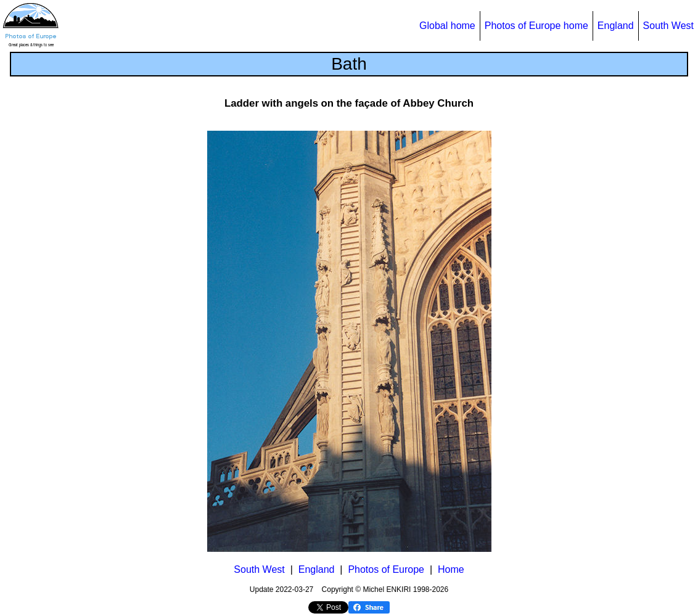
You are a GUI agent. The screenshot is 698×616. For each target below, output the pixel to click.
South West (668, 26)
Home (451, 569)
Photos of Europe (386, 569)
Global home (447, 26)
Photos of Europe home (536, 26)
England (616, 26)
